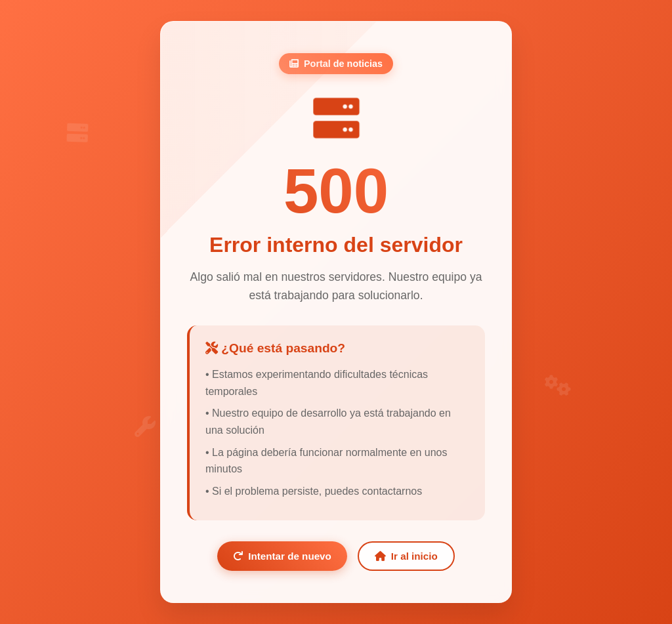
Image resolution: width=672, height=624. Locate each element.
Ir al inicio (406, 556)
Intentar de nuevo (282, 556)
